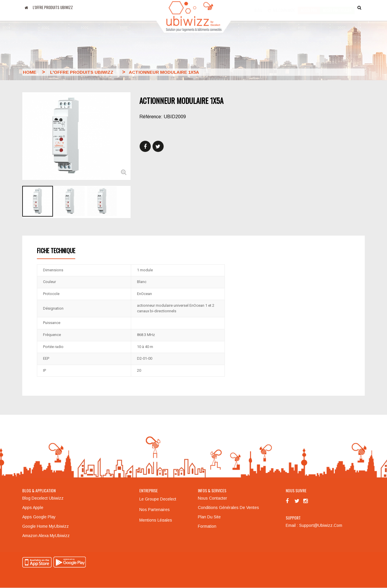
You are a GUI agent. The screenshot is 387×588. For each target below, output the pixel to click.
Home (30, 72)
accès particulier (337, 7)
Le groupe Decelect (158, 499)
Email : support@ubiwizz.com (314, 525)
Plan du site (209, 517)
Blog (258, 7)
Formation (207, 526)
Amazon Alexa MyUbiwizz (46, 536)
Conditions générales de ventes (228, 508)
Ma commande (281, 7)
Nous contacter (213, 498)
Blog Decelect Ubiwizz (43, 498)
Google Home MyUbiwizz (46, 526)
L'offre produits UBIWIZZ (53, 7)
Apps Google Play (39, 517)
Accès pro (309, 7)
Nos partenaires (155, 510)
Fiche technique (56, 251)
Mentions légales (156, 520)
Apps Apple (33, 508)
